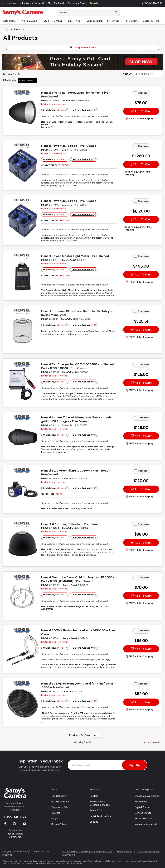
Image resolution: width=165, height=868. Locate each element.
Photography (9, 21)
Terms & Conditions (148, 852)
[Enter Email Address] (108, 765)
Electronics (74, 21)
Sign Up (135, 765)
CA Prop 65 (69, 855)
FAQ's (55, 819)
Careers (56, 813)
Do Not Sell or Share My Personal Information (87, 852)
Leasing (94, 822)
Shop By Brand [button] (56, 3)
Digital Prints (142, 807)
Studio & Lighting (53, 21)
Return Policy (59, 824)
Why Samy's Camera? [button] (32, 3)
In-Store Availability (83, 110)
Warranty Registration (147, 824)
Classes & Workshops (147, 796)
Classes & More (151, 21)
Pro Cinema (132, 21)
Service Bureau (143, 813)
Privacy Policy (124, 852)
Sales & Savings (95, 21)
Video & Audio (30, 21)
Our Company (59, 796)
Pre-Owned (113, 21)
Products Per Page (80, 735)
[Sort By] (148, 74)
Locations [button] (9, 3)
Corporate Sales (61, 807)
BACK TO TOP (150, 743)
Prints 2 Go (96, 810)
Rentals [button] (94, 3)
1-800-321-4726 (15, 817)
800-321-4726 (154, 3)
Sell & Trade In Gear (101, 816)
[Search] (116, 13)
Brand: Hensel (26, 81)
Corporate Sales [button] (77, 3)
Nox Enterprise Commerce (15, 835)
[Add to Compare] (136, 93)
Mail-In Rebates (144, 819)
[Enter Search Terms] (86, 13)
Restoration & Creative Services (100, 803)
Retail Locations (60, 802)
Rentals (94, 796)
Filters (82, 47)
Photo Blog (141, 802)
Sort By (127, 74)
